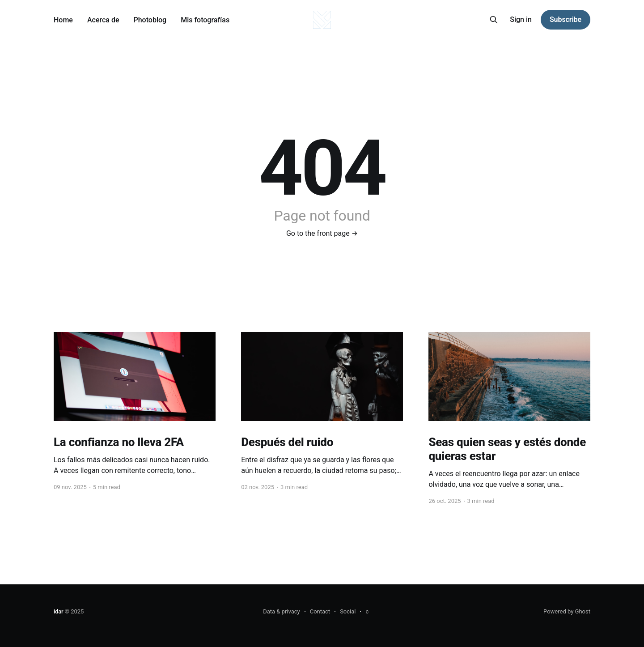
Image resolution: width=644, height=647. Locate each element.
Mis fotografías (205, 20)
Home (63, 20)
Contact (320, 611)
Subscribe (566, 19)
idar (58, 611)
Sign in (521, 19)
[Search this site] (494, 20)
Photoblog (150, 20)
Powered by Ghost (567, 611)
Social (348, 611)
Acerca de (103, 20)
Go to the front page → (322, 233)
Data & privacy (282, 611)
